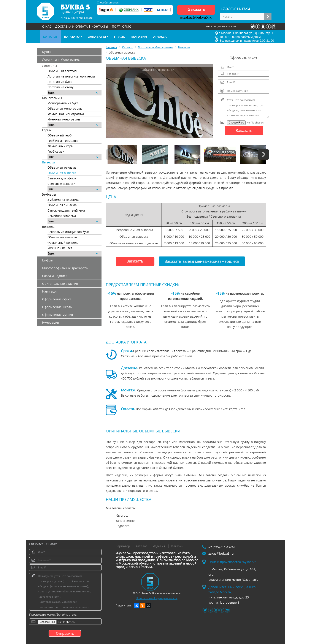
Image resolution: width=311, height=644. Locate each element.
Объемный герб (60, 135)
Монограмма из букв (63, 103)
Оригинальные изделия (60, 284)
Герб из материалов (63, 141)
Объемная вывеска (62, 173)
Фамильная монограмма (66, 114)
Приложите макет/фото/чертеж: (53, 615)
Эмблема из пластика (63, 200)
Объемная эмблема (62, 205)
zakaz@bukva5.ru (196, 17)
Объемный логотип (62, 71)
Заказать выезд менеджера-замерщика (202, 261)
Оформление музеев (57, 315)
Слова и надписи (55, 276)
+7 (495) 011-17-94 (235, 9)
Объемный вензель (62, 237)
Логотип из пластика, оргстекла (71, 76)
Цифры (47, 260)
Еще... (73, 93)
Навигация (50, 291)
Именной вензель (61, 248)
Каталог (141, 546)
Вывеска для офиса (62, 178)
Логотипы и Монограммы (61, 59)
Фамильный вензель (63, 243)
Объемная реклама (62, 167)
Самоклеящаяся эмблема (66, 210)
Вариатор (123, 546)
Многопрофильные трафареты (65, 268)
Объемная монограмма (65, 108)
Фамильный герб (60, 146)
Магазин (177, 546)
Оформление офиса (57, 299)
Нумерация (51, 322)
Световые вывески (61, 184)
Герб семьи (56, 151)
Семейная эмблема (62, 216)
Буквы (47, 52)
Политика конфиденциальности (157, 598)
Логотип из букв (60, 82)
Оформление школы (57, 307)
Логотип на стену (60, 87)
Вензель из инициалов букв (68, 232)
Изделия (159, 546)
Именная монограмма (64, 119)
